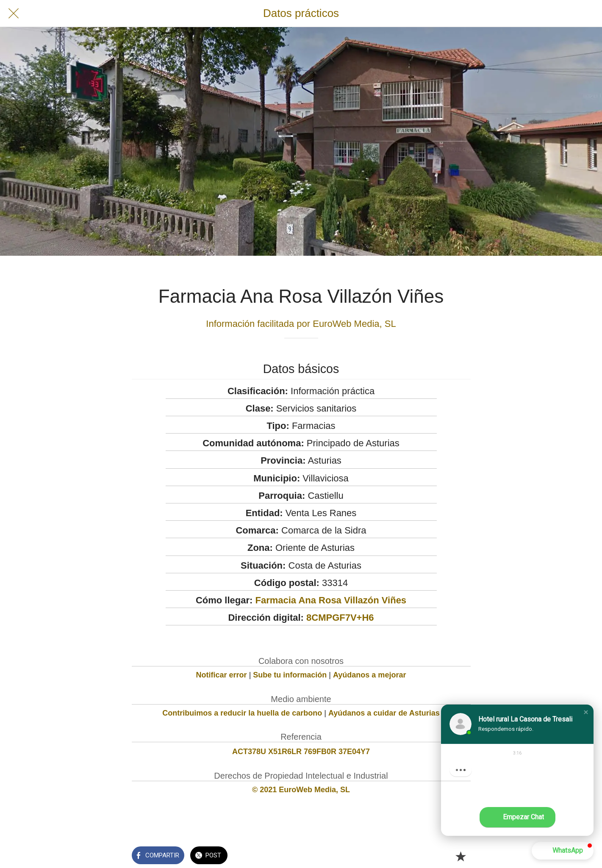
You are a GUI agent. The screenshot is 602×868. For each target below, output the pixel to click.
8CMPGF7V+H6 (340, 618)
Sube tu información (290, 675)
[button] (586, 712)
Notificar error (222, 675)
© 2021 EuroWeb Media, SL (301, 790)
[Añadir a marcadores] (461, 856)
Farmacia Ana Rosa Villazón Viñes (331, 600)
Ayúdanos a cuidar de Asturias (384, 713)
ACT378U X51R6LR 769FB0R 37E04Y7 (301, 752)
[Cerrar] (14, 14)
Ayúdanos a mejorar (369, 675)
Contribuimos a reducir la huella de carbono (242, 713)
